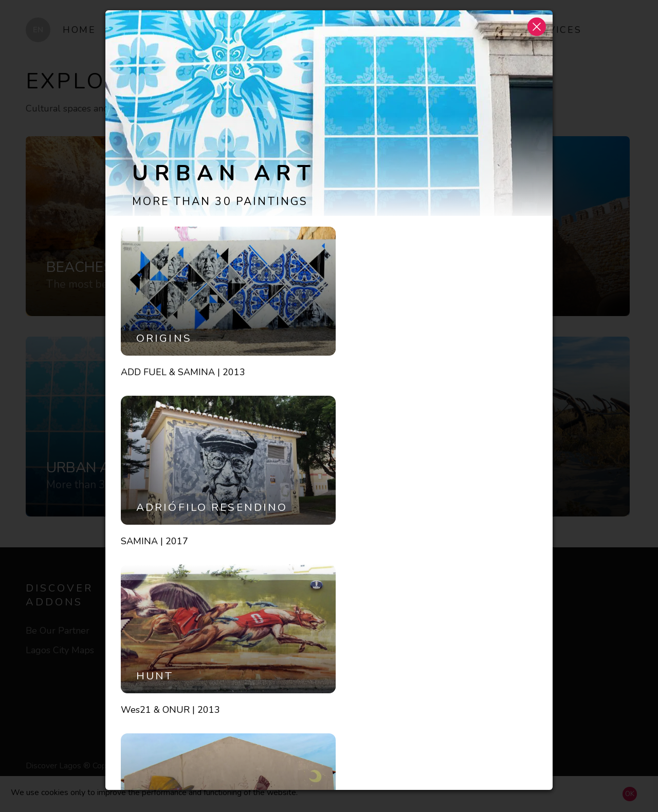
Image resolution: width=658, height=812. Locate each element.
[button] (537, 26)
